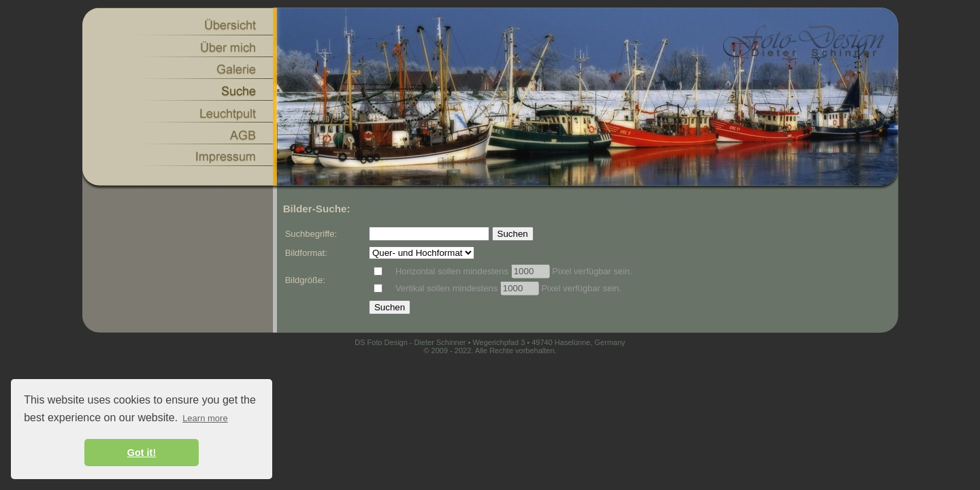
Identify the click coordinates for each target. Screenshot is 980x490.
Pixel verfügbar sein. (591, 271)
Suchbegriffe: (311, 234)
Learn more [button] (205, 418)
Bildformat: (306, 253)
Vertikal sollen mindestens (448, 288)
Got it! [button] (142, 453)
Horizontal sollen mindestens (453, 271)
